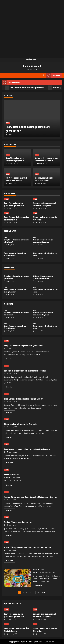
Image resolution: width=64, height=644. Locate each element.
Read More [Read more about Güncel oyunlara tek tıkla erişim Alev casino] (10, 438)
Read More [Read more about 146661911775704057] (10, 485)
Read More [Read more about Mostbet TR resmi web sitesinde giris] (10, 536)
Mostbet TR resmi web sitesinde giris (18, 522)
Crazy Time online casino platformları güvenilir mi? (24, 88)
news (8, 123)
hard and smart (32, 66)
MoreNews (39, 642)
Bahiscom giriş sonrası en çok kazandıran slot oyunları (46, 159)
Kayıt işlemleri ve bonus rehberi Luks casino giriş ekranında (27, 449)
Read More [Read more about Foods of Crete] (39, 586)
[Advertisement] (32, 14)
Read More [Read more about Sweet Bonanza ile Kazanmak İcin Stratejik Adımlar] (10, 413)
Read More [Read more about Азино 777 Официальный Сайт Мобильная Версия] (10, 561)
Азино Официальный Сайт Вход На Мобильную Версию (31, 497)
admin (8, 477)
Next (43, 593)
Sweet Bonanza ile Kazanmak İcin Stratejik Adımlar (16, 179)
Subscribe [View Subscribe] (53, 75)
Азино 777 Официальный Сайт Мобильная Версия (28, 547)
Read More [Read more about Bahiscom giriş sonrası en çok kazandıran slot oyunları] (10, 387)
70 (38, 593)
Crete (8, 584)
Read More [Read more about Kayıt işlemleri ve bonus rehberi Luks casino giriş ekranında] (10, 463)
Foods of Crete (18, 578)
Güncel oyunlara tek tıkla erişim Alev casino (44, 179)
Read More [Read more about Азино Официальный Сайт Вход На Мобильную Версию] (10, 511)
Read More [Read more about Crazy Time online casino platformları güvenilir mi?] (10, 359)
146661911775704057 (12, 474)
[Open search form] (44, 75)
